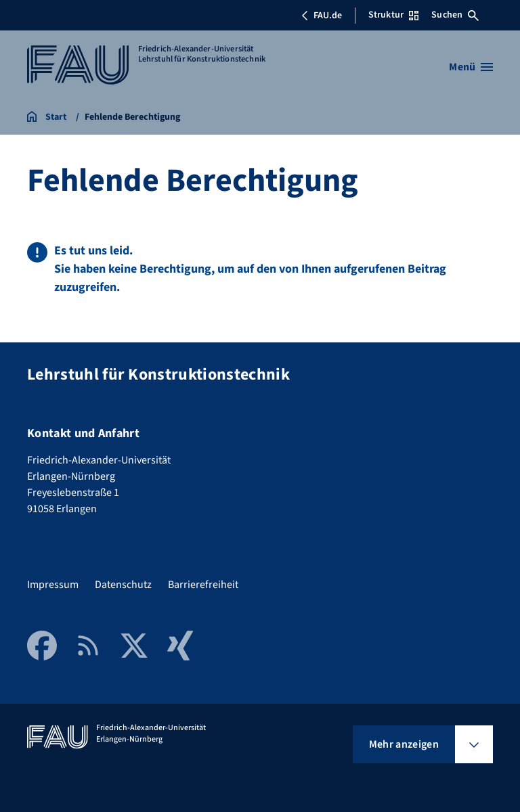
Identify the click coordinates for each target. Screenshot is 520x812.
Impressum (53, 585)
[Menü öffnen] (471, 67)
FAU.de (322, 16)
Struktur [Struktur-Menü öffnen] (393, 15)
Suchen (455, 15)
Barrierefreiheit (203, 585)
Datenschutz (123, 585)
